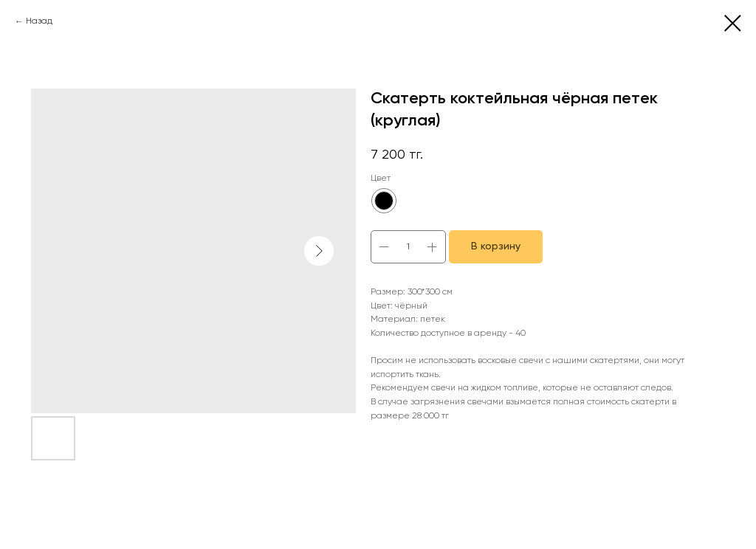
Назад (39, 21)
